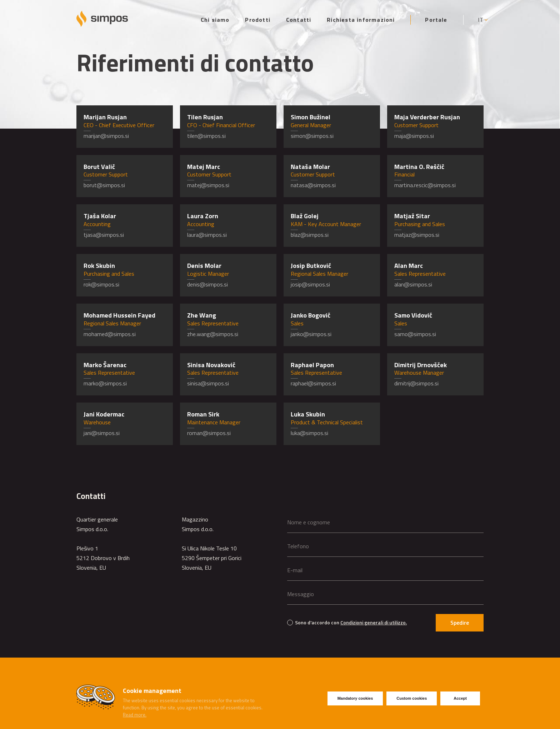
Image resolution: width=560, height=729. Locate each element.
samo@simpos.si (415, 334)
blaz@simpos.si (310, 235)
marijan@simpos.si (106, 136)
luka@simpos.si (309, 433)
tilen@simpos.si (206, 136)
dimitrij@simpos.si (416, 383)
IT (481, 20)
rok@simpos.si (101, 284)
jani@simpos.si (102, 433)
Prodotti (258, 20)
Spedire (460, 623)
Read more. (135, 715)
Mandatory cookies (355, 698)
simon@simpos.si (312, 136)
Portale (436, 20)
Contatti (299, 20)
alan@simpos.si (413, 284)
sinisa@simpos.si (208, 383)
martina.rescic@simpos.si (425, 185)
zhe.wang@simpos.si (213, 334)
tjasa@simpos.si (104, 235)
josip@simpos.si (310, 284)
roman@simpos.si (209, 433)
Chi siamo (215, 20)
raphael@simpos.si (313, 383)
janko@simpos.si (311, 334)
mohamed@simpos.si (110, 334)
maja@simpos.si (414, 136)
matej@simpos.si (208, 185)
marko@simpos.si (105, 383)
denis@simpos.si (207, 284)
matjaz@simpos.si (417, 235)
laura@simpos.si (207, 235)
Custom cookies (412, 698)
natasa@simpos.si (313, 185)
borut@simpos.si (104, 185)
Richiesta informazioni (361, 20)
